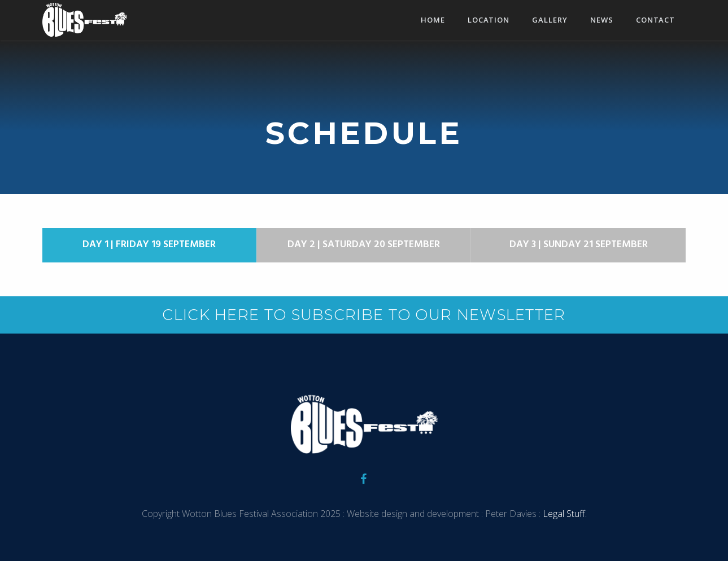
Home (433, 21)
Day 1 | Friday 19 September (149, 245)
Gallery (550, 21)
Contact (655, 21)
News (602, 21)
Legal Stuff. (564, 514)
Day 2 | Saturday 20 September (364, 245)
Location (489, 21)
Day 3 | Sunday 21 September (579, 245)
